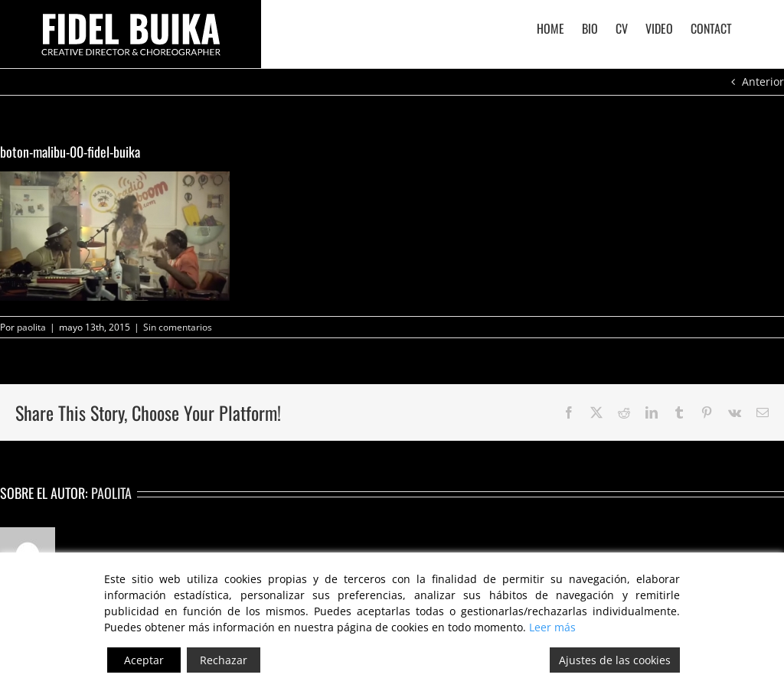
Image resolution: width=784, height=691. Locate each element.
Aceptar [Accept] (144, 660)
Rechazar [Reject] (224, 660)
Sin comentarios (178, 327)
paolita (31, 327)
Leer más (552, 627)
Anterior (763, 81)
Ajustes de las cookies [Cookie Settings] (615, 660)
